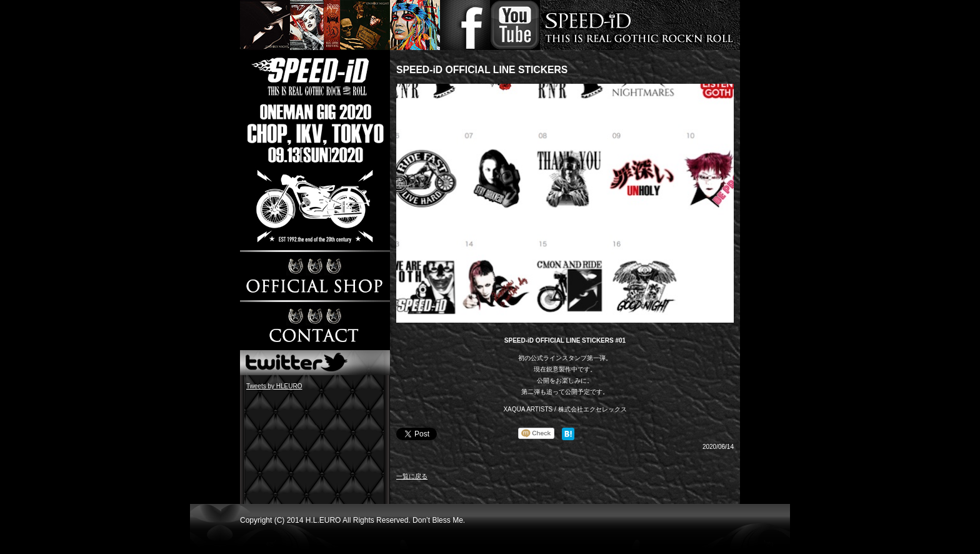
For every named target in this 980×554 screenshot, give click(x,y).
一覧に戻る (412, 476)
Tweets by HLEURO (274, 386)
